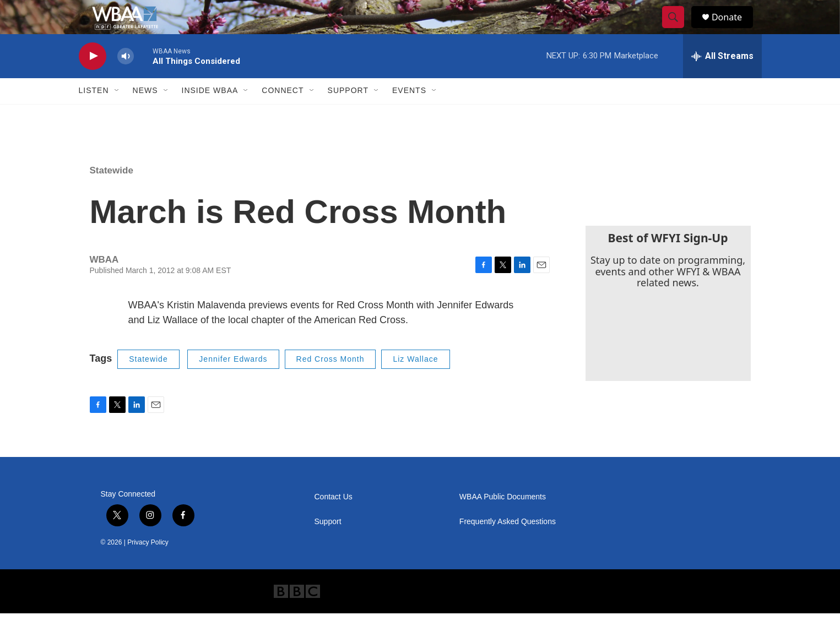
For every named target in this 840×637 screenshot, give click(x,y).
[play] (93, 80)
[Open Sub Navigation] (117, 115)
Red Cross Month (330, 383)
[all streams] (722, 80)
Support (348, 115)
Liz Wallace (415, 383)
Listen (94, 115)
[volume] (126, 80)
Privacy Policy (148, 566)
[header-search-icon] (678, 29)
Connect (283, 115)
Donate (734, 29)
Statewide (112, 194)
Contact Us (334, 521)
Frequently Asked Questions (508, 545)
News (145, 115)
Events (409, 115)
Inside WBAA (210, 115)
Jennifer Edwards (233, 383)
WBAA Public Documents (503, 521)
